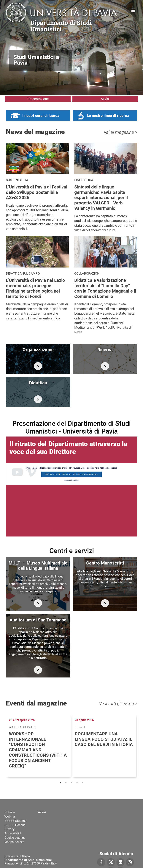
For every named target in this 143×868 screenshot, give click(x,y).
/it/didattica (38, 399)
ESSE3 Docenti (15, 825)
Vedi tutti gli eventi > (118, 704)
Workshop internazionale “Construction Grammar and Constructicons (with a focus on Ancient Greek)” (38, 750)
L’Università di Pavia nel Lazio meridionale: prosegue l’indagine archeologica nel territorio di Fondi (35, 288)
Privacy (9, 829)
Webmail (10, 817)
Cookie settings (15, 838)
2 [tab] (66, 782)
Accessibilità (13, 833)
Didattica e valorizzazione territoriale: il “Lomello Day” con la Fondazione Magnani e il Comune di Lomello (105, 288)
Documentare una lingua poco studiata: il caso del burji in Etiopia (104, 739)
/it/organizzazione (38, 366)
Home (133, 10)
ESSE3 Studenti (15, 821)
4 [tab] (77, 782)
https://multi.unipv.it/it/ (38, 603)
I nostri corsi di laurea (41, 116)
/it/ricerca (105, 366)
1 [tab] (60, 782)
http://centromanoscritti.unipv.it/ (105, 603)
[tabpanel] (39, 746)
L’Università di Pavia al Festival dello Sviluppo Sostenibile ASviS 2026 (37, 192)
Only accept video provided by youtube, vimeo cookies (71, 474)
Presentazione (38, 99)
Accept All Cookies (71, 480)
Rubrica (10, 812)
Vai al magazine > (120, 132)
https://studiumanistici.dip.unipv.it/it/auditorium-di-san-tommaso (38, 670)
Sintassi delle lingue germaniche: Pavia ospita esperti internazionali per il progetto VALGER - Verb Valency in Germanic (101, 198)
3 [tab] (71, 782)
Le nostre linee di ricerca (108, 116)
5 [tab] (83, 782)
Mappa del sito (14, 842)
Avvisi (105, 99)
